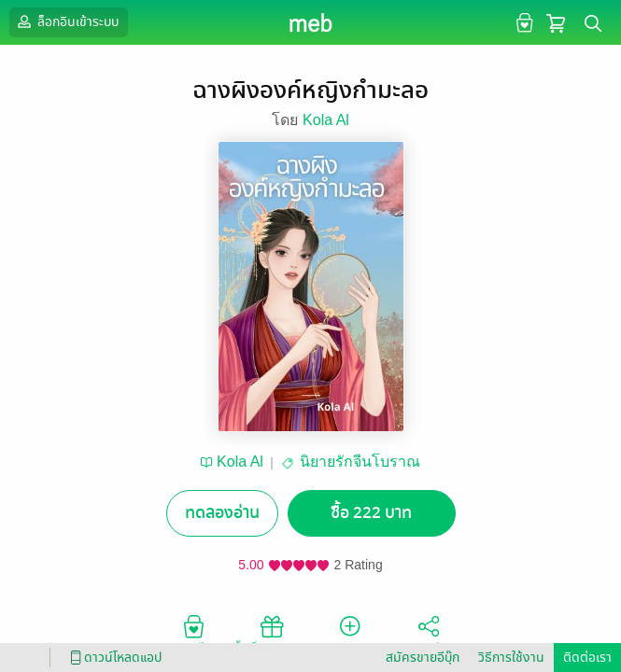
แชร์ (429, 634)
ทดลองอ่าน (222, 513)
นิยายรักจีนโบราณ (360, 462)
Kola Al (326, 120)
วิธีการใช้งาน (511, 658)
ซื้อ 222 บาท (371, 513)
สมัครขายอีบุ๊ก (423, 658)
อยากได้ (193, 634)
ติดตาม (350, 634)
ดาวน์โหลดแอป (113, 658)
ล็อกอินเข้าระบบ (66, 21)
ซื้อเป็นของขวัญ (271, 634)
